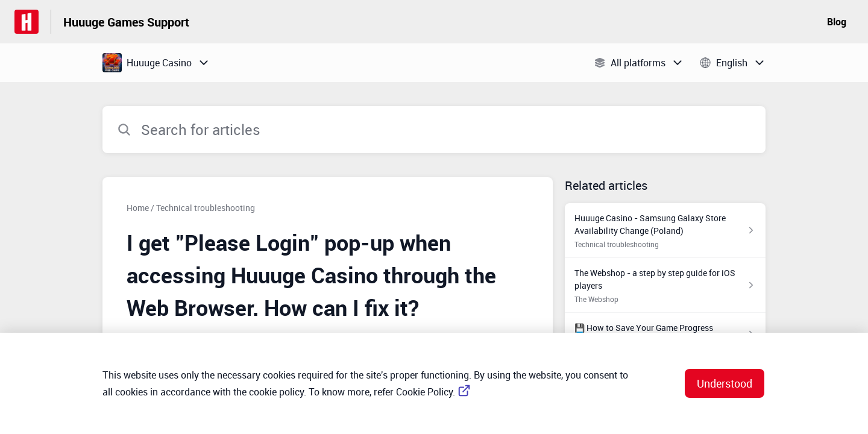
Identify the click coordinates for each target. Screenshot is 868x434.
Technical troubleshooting (206, 208)
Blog (837, 22)
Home (138, 208)
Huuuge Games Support (126, 22)
